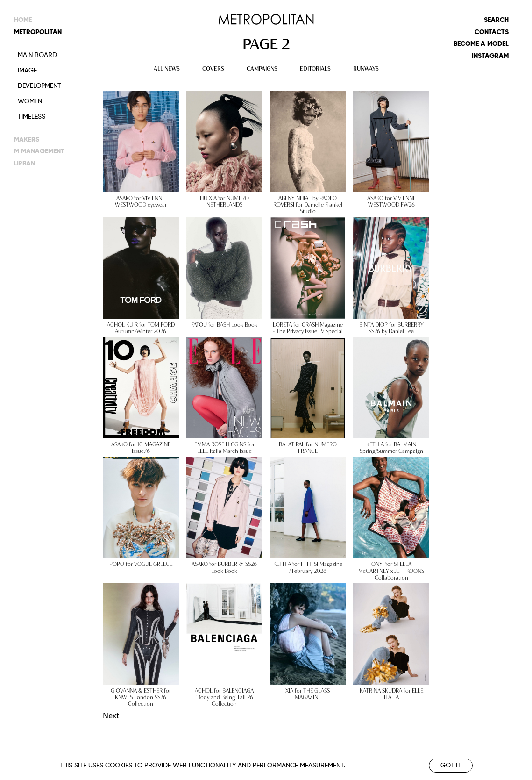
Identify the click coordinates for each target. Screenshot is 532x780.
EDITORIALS (315, 68)
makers (27, 138)
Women (30, 101)
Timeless (32, 117)
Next (111, 716)
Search (496, 20)
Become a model (481, 44)
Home (23, 20)
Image (27, 71)
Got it (451, 766)
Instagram (490, 56)
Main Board (37, 55)
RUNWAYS (366, 68)
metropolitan (38, 32)
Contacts (492, 32)
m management (39, 150)
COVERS (213, 68)
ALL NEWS (167, 68)
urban (25, 162)
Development (39, 86)
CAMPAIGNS (262, 68)
